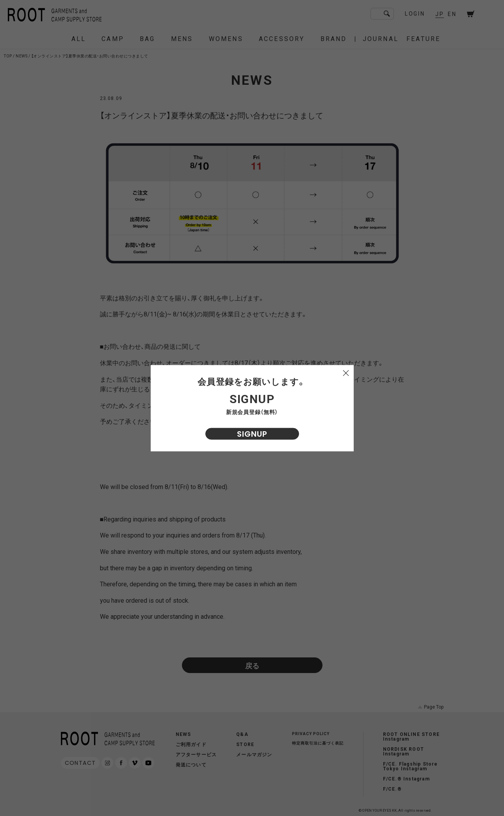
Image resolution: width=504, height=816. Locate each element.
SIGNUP (252, 434)
